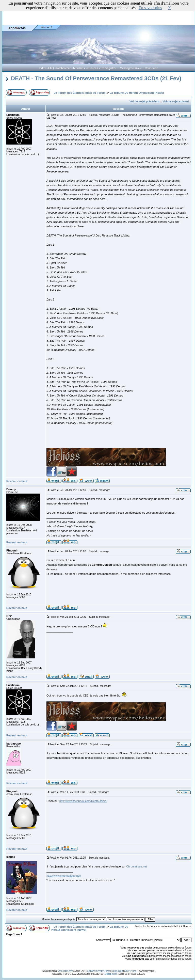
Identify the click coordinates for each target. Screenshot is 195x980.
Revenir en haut (17, 481)
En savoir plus (150, 8)
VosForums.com (65, 971)
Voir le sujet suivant (176, 101)
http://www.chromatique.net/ (64, 876)
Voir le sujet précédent (144, 101)
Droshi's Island (83, 974)
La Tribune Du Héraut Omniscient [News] (137, 93)
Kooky (142, 974)
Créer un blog (130, 971)
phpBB (152, 971)
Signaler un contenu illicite (99, 971)
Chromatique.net (136, 866)
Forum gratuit (117, 971)
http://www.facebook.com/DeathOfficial (83, 801)
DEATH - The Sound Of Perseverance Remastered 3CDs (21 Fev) (94, 78)
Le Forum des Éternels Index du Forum (79, 93)
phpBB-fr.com (111, 974)
